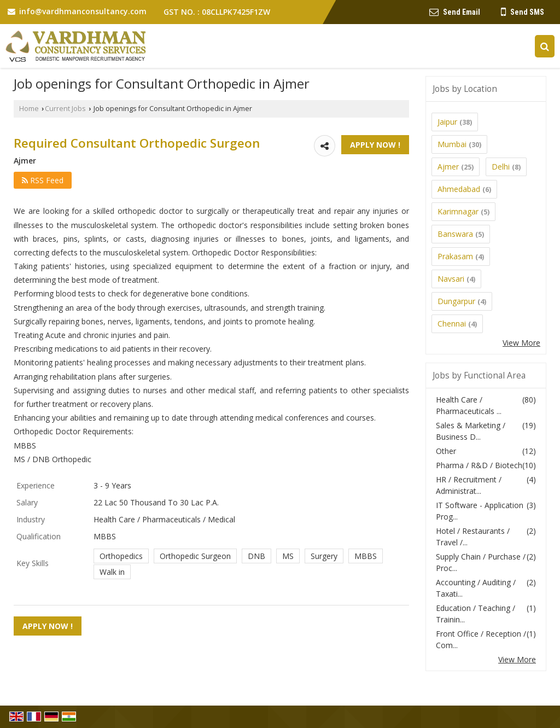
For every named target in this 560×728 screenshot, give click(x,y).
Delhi (501, 167)
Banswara (455, 234)
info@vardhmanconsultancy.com (83, 11)
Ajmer (448, 167)
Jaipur (447, 122)
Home (29, 109)
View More (521, 343)
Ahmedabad (459, 189)
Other (446, 451)
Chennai (452, 324)
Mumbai (452, 144)
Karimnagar (458, 211)
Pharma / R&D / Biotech (479, 465)
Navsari (451, 279)
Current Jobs (65, 109)
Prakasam (455, 256)
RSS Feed (43, 180)
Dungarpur (456, 301)
